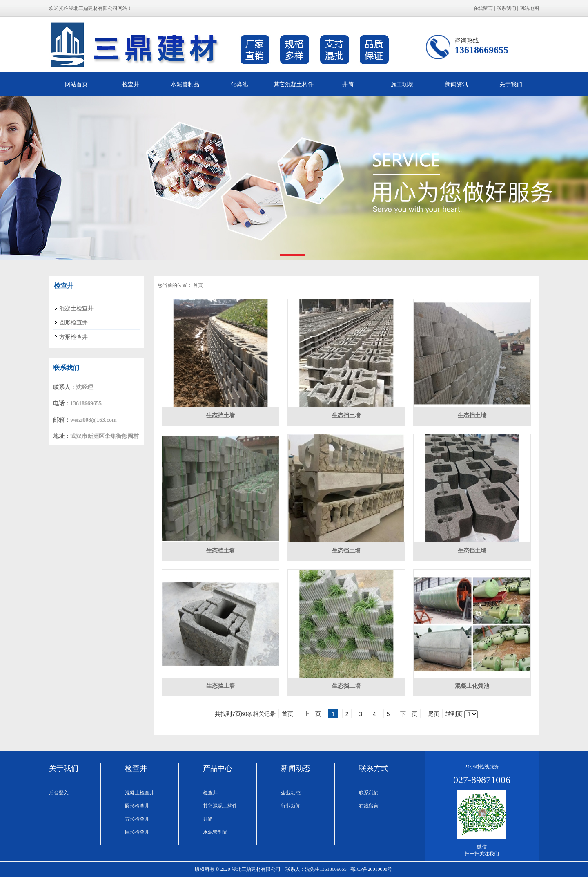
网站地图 (529, 8)
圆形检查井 (137, 806)
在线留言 (483, 8)
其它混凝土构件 (294, 84)
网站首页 (76, 84)
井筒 (348, 84)
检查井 (131, 84)
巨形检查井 (137, 832)
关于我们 (511, 84)
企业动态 (291, 793)
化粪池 (239, 84)
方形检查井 (137, 819)
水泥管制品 (185, 84)
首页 (198, 285)
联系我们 (506, 8)
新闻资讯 (457, 84)
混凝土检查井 (140, 793)
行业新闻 (291, 806)
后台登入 (59, 793)
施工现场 (402, 84)
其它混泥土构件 (220, 806)
